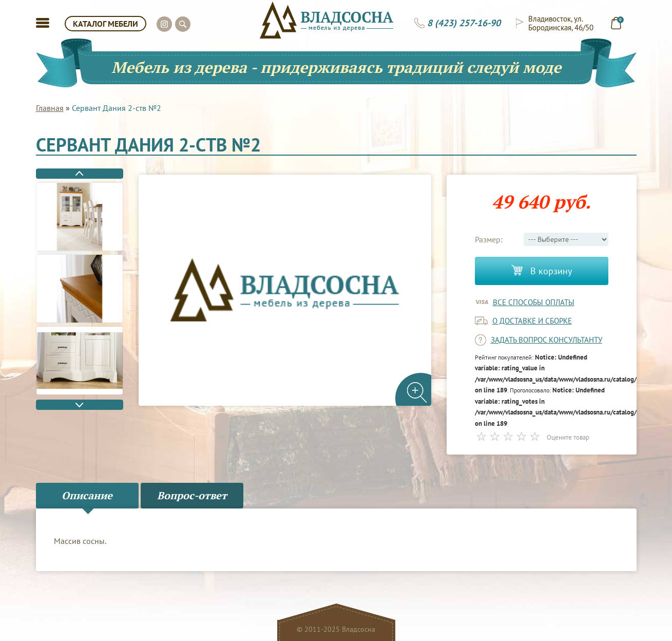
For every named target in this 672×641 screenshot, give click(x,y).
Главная (50, 108)
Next (80, 405)
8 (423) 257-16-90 (464, 23)
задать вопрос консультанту (546, 340)
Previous (80, 174)
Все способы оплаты (534, 302)
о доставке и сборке (532, 321)
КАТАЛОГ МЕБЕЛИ (105, 24)
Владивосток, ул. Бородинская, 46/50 (561, 23)
